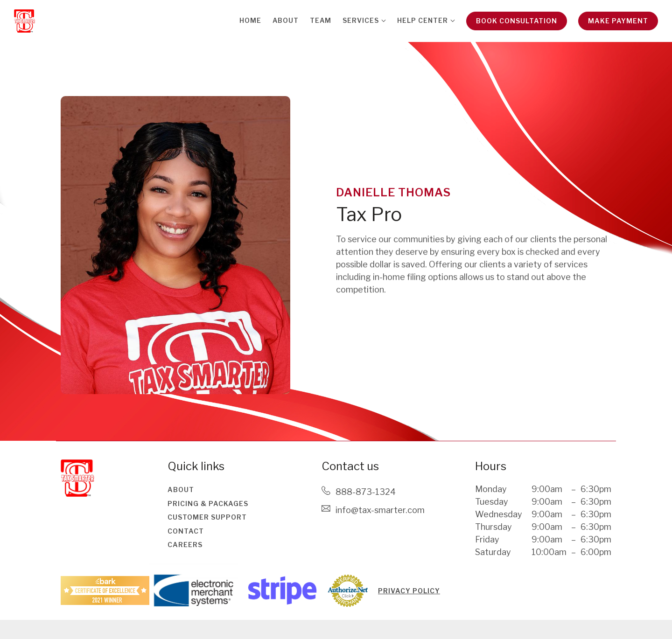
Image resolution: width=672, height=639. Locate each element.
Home (250, 21)
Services (361, 21)
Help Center (423, 21)
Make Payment (618, 21)
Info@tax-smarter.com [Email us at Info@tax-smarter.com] (380, 510)
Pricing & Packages (208, 504)
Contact (186, 531)
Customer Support (207, 517)
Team (321, 21)
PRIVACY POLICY (409, 591)
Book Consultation (517, 21)
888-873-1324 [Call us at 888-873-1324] (366, 492)
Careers (185, 545)
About (286, 21)
